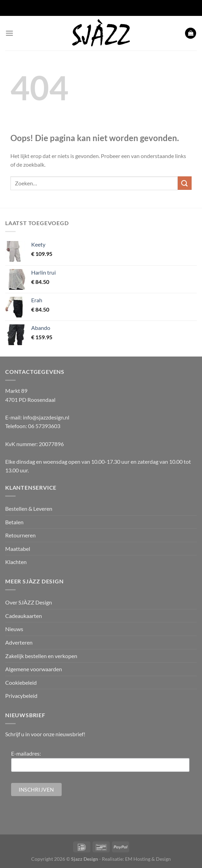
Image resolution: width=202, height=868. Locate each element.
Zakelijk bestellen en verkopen (41, 656)
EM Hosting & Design (148, 859)
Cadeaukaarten (24, 616)
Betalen (14, 522)
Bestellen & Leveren (29, 509)
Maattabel (18, 549)
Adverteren (19, 642)
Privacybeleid (21, 696)
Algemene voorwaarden (34, 669)
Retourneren (20, 535)
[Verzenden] (185, 183)
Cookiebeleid (21, 682)
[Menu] (9, 33)
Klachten (16, 562)
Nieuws (14, 629)
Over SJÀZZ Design (29, 602)
